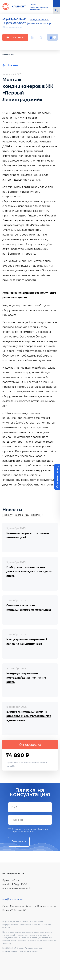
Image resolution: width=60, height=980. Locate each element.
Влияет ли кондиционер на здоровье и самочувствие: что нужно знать (29, 716)
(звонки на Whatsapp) (27, 23)
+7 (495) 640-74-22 (13, 874)
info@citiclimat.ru (40, 20)
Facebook (49, 45)
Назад (10, 65)
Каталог (15, 37)
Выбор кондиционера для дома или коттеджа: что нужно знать (29, 571)
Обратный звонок (12, 27)
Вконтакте (41, 45)
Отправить (19, 841)
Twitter (56, 45)
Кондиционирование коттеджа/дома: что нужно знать (26, 678)
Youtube (33, 45)
